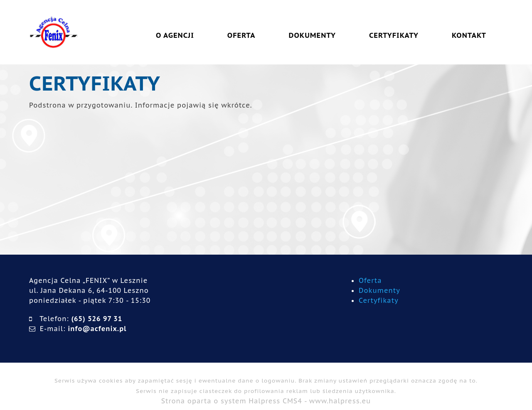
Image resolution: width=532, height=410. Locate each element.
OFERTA (241, 35)
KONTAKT (469, 35)
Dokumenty (379, 290)
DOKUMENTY (312, 35)
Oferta (370, 280)
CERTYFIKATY (394, 35)
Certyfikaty (379, 300)
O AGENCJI (175, 35)
